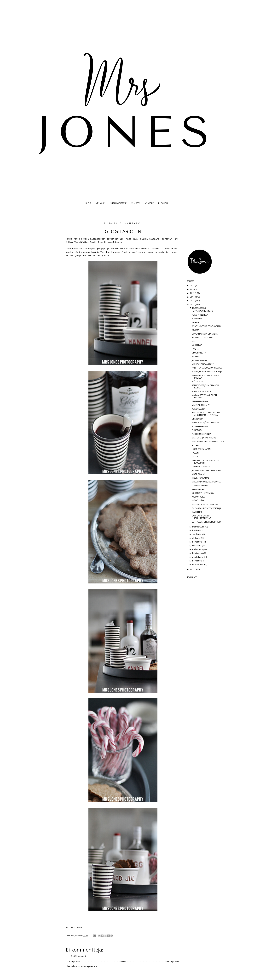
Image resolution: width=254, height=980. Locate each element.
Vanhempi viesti (172, 962)
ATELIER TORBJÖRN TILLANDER (206, 423)
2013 (193, 301)
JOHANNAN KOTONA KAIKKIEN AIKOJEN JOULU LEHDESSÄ (206, 414)
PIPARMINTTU (198, 356)
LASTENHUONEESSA (201, 467)
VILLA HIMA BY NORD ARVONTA (206, 482)
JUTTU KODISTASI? (118, 203)
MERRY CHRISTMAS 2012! (203, 364)
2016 (193, 289)
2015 (193, 293)
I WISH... (195, 349)
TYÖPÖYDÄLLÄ (199, 501)
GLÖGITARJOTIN (199, 353)
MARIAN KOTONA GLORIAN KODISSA (204, 396)
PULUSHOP (197, 319)
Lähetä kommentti (78, 956)
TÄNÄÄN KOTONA (200, 401)
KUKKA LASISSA (199, 409)
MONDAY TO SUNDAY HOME (205, 504)
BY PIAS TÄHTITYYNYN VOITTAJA (206, 508)
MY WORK (149, 203)
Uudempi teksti (74, 962)
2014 (193, 297)
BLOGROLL (163, 203)
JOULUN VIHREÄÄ (200, 360)
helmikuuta (198, 561)
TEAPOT (195, 322)
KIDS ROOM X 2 (199, 474)
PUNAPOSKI (197, 430)
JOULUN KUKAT (199, 497)
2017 (193, 286)
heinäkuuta (198, 542)
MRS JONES (100, 203)
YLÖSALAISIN (198, 382)
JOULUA (195, 330)
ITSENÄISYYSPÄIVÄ (200, 485)
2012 (193, 305)
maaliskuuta (198, 557)
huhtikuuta (197, 553)
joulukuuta (197, 308)
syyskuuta (197, 534)
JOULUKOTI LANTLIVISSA (203, 493)
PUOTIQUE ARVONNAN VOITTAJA (207, 372)
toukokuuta (198, 549)
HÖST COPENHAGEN (201, 449)
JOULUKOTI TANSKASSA (202, 338)
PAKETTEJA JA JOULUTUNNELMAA (207, 368)
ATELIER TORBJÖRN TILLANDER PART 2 (206, 386)
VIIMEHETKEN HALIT (201, 405)
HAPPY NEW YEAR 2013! (202, 311)
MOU (194, 341)
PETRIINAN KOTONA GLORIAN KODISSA (205, 377)
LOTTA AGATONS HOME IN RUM (206, 522)
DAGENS (196, 457)
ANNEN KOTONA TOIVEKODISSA (206, 326)
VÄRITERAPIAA (198, 489)
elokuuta (196, 538)
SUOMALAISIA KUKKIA (202, 391)
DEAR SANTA (198, 419)
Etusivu (123, 962)
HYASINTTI (197, 453)
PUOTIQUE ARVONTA (202, 434)
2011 (193, 569)
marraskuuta (198, 527)
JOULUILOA (197, 345)
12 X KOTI (136, 203)
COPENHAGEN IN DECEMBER (205, 334)
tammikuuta (198, 564)
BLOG (88, 203)
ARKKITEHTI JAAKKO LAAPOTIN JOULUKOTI (206, 462)
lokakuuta (197, 530)
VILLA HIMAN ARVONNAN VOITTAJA (208, 442)
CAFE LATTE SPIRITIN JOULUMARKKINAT (201, 517)
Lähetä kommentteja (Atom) (84, 966)
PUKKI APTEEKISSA (200, 315)
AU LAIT (195, 445)
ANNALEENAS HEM (200, 426)
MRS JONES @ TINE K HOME (204, 438)
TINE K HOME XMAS (200, 478)
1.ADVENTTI (197, 512)
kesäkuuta (197, 546)
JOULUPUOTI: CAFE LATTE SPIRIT (206, 470)
